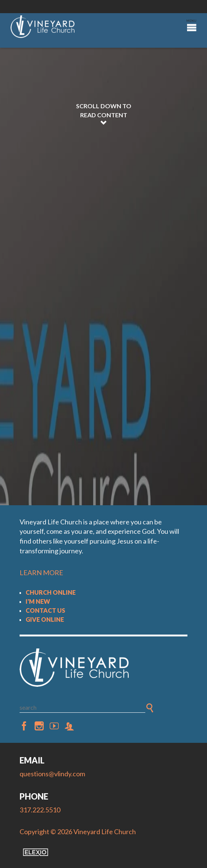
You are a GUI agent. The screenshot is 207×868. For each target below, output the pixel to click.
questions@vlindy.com (52, 774)
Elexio (36, 852)
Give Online (45, 619)
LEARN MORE (41, 573)
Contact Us (45, 610)
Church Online (51, 592)
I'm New (38, 601)
